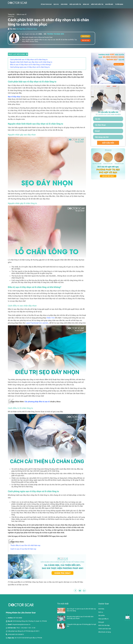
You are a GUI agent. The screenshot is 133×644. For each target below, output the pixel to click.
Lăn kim (45, 332)
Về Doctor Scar (46, 13)
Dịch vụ (56, 13)
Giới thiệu (101, 618)
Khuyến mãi (109, 13)
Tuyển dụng (119, 13)
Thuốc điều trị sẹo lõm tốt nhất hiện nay (25, 554)
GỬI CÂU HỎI (108, 152)
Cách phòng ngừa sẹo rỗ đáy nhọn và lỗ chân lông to (30, 76)
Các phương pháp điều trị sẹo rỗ (37, 410)
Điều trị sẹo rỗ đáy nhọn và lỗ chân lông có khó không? (31, 73)
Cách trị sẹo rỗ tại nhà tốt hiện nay (23, 558)
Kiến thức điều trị (97, 13)
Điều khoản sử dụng (105, 641)
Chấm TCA (51, 327)
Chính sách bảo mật (105, 638)
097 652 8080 (18, 627)
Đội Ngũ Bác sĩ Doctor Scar (27, 38)
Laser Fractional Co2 (34, 332)
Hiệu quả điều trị (75, 13)
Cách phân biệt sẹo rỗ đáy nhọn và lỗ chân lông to (29, 68)
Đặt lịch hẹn (86, 49)
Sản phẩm (64, 13)
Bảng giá (86, 13)
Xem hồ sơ (85, 45)
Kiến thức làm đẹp (104, 634)
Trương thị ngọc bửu (55, 43)
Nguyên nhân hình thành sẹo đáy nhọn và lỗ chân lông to (31, 71)
